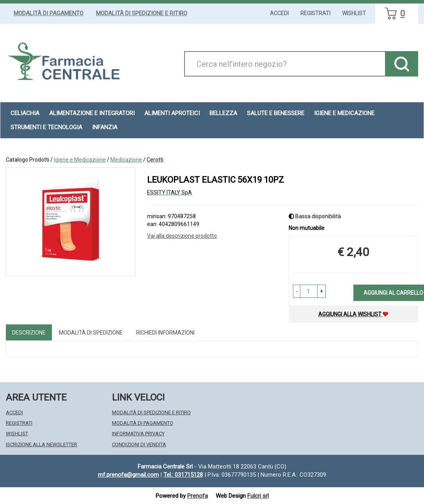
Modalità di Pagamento (49, 13)
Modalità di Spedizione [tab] (91, 333)
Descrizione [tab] (29, 333)
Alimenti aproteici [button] (172, 113)
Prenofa (198, 496)
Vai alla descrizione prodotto (182, 236)
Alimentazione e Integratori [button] (92, 113)
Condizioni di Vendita (139, 444)
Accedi (279, 13)
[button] (297, 291)
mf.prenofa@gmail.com (128, 475)
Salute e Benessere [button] (276, 113)
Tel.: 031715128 (183, 475)
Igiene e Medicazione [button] (344, 113)
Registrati (315, 13)
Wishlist (354, 13)
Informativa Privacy (138, 434)
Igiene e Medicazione (80, 160)
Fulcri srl (258, 496)
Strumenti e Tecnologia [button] (46, 127)
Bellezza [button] (223, 113)
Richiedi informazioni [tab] (165, 333)
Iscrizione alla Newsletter (42, 444)
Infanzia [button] (105, 127)
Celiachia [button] (25, 113)
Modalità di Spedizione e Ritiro (142, 13)
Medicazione (126, 160)
